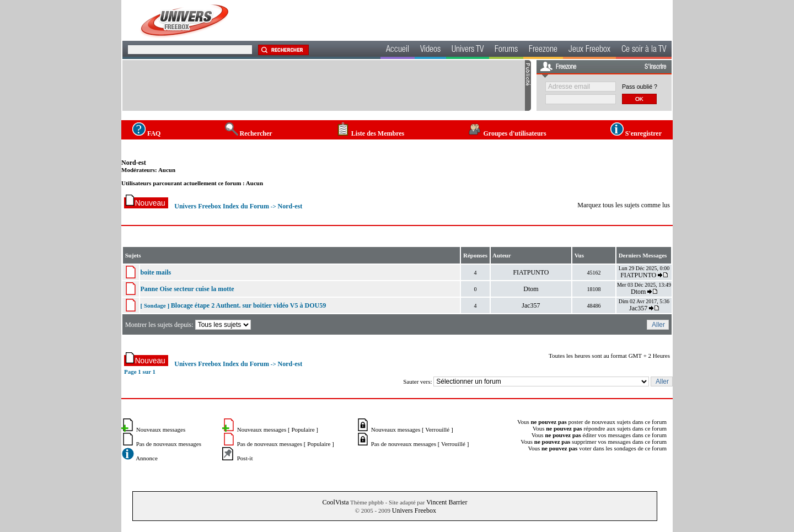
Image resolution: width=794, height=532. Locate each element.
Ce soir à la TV (644, 50)
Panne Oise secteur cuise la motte (187, 289)
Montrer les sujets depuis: (189, 325)
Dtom (531, 289)
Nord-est (134, 163)
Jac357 (531, 305)
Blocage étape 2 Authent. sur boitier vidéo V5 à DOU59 (248, 305)
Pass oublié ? (640, 87)
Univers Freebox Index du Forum (222, 206)
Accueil (398, 50)
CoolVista (336, 502)
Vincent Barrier (447, 502)
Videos (430, 50)
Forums (506, 50)
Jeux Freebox (589, 50)
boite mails (156, 272)
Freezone (543, 50)
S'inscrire (655, 67)
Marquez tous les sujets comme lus (624, 205)
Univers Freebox (414, 510)
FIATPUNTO (531, 272)
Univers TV (468, 50)
